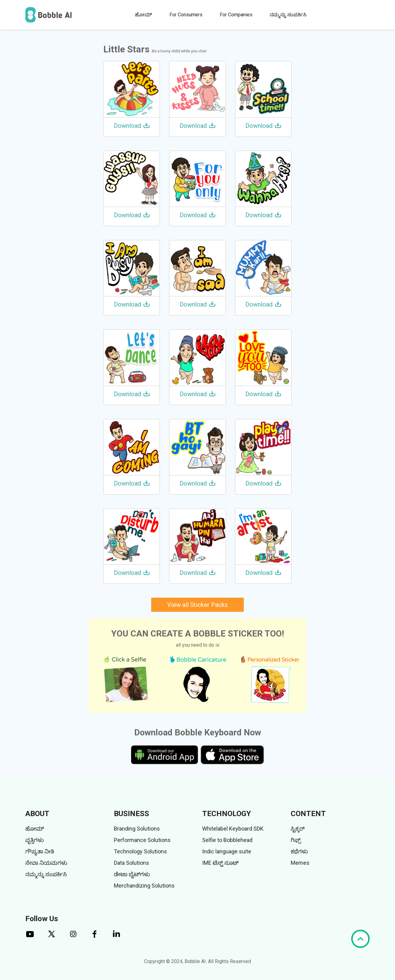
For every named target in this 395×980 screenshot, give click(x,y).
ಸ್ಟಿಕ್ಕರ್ (298, 829)
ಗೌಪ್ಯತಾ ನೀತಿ (40, 851)
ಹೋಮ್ (143, 15)
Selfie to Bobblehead (227, 840)
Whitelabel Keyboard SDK (233, 829)
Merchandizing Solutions (144, 886)
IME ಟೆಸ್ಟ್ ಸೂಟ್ (220, 863)
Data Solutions (131, 863)
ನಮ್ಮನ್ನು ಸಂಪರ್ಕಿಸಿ (288, 15)
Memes (300, 863)
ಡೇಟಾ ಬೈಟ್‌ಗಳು (132, 874)
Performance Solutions (142, 840)
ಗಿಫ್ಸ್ (296, 840)
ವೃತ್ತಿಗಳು (35, 840)
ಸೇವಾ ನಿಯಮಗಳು (46, 863)
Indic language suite (227, 851)
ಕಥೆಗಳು (299, 851)
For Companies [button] (236, 15)
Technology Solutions (140, 851)
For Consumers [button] (186, 15)
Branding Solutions (137, 829)
